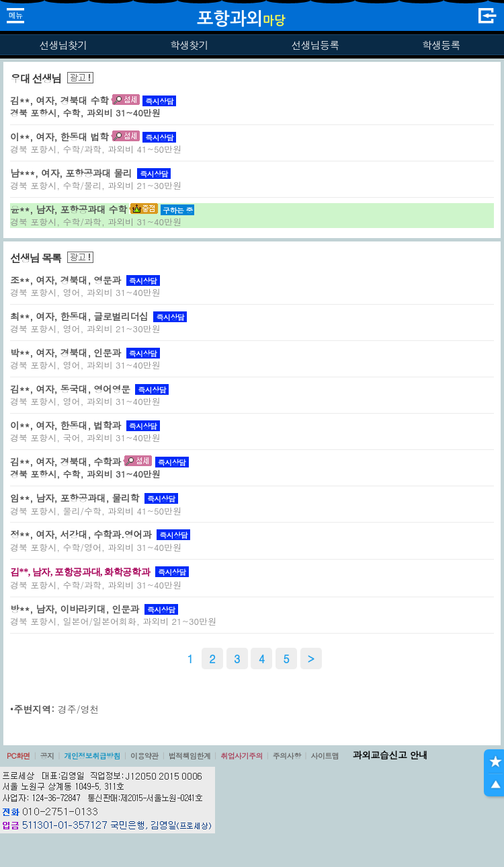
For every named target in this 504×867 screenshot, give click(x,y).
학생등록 (441, 45)
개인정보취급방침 (92, 756)
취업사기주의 (242, 756)
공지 (47, 756)
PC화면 (18, 756)
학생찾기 (189, 45)
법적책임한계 (190, 756)
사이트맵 (325, 756)
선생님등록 (315, 45)
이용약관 (144, 756)
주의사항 (287, 756)
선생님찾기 (63, 45)
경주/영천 (79, 709)
